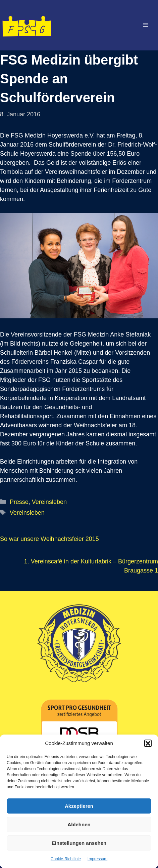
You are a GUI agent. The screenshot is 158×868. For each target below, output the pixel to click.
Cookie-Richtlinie (66, 859)
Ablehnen (79, 824)
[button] (148, 743)
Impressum (97, 859)
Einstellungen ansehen (79, 843)
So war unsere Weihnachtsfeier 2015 (49, 539)
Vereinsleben (49, 502)
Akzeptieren (79, 806)
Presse (19, 502)
